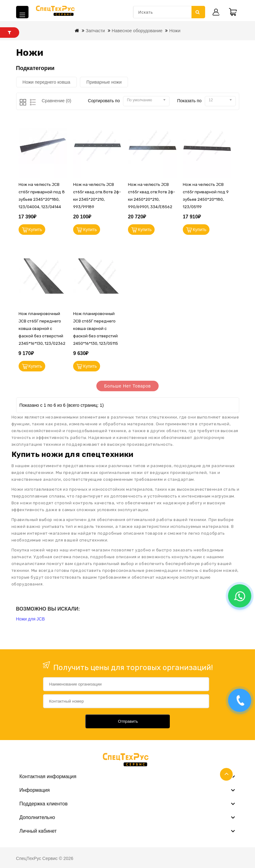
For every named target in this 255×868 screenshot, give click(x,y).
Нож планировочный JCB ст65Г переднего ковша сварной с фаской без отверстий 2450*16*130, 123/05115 (96, 329)
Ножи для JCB (31, 619)
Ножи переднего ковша (46, 82)
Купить (35, 230)
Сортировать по (104, 101)
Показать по (189, 101)
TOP (226, 774)
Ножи (175, 31)
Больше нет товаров (127, 386)
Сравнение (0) (57, 101)
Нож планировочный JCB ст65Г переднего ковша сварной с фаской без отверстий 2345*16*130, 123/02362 (42, 329)
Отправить (128, 721)
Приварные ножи (104, 82)
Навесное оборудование (137, 31)
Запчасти (95, 31)
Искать (198, 12)
